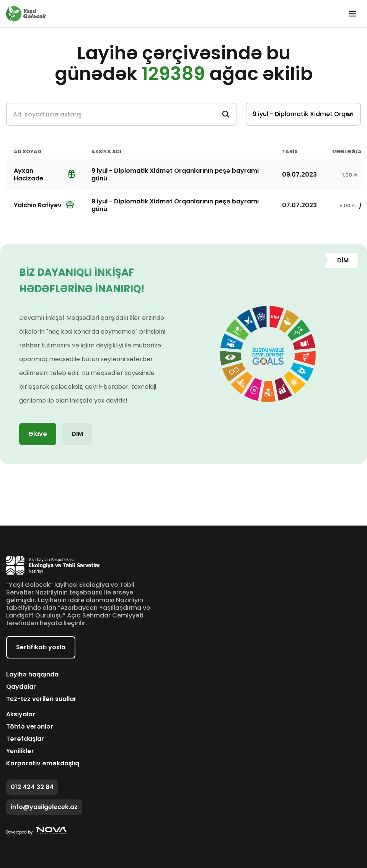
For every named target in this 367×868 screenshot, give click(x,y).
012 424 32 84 (32, 787)
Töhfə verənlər (30, 727)
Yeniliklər (20, 751)
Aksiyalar (21, 714)
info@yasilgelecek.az (44, 807)
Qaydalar (21, 687)
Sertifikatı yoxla (41, 647)
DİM (77, 434)
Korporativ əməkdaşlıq (43, 763)
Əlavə (38, 434)
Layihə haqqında (32, 675)
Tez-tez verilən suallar (41, 699)
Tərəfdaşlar (25, 739)
